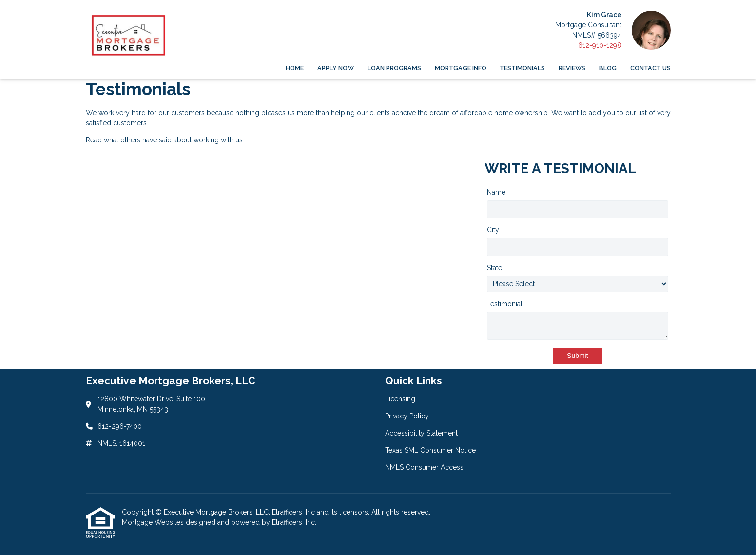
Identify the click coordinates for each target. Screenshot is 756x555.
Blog (608, 68)
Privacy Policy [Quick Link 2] (407, 416)
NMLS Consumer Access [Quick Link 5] (424, 467)
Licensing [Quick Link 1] (400, 399)
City (493, 230)
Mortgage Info (461, 68)
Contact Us (650, 68)
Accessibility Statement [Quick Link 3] (421, 433)
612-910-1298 (600, 45)
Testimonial (505, 304)
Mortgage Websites (154, 522)
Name (496, 192)
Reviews (572, 68)
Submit (578, 356)
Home (295, 68)
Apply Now (336, 68)
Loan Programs (394, 68)
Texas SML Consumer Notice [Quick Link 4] (430, 450)
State (494, 268)
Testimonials (522, 68)
